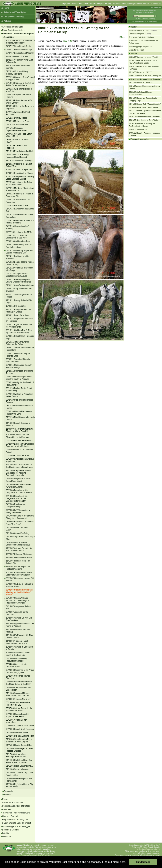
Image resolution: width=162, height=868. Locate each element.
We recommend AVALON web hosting (145, 22)
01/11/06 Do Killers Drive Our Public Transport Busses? (19, 761)
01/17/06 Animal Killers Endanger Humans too (16, 755)
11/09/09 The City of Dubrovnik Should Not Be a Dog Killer (20, 430)
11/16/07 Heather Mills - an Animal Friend (18, 562)
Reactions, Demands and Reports (18, 34)
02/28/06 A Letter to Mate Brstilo (20, 726)
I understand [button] (143, 862)
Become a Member (11, 830)
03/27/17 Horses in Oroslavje (19, 50)
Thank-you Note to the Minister (141, 37)
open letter (68, 41)
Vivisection (74, 4)
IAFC (47, 855)
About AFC (7, 809)
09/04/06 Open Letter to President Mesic (16, 665)
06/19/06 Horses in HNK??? (140, 72)
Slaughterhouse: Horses (139, 30)
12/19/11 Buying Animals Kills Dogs (19, 302)
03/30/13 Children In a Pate (18, 241)
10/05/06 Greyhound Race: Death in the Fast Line (18, 654)
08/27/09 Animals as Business (19, 440)
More (122, 37)
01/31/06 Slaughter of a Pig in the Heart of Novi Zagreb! (19, 740)
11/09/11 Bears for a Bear (17, 315)
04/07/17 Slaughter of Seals (18, 46)
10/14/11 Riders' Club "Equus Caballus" (145, 104)
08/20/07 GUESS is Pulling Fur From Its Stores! (20, 585)
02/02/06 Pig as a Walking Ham (20, 736)
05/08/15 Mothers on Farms (18, 121)
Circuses (92, 4)
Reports (8, 795)
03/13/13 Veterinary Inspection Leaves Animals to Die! (19, 252)
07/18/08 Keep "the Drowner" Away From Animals (19, 486)
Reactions (9, 37)
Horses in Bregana (136, 34)
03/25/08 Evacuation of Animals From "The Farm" (20, 523)
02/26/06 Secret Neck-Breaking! (20, 729)
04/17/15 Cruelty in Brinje (17, 125)
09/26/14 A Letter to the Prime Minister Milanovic (19, 183)
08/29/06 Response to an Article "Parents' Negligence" (20, 671)
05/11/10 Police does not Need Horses (20, 407)
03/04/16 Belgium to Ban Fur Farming (19, 96)
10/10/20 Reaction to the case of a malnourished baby (20, 42)
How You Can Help (11, 816)
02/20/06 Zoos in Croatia (17, 732)
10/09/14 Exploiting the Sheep (19, 173)
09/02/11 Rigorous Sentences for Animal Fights (19, 326)
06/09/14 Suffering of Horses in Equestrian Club (20, 195)
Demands (8, 791)
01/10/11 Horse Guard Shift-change (143, 107)
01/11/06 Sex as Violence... (18, 769)
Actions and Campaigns (13, 27)
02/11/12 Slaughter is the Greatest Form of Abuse (17, 275)
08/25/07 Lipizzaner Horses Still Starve (20, 580)
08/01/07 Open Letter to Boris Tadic (143, 120)
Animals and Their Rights (15, 12)
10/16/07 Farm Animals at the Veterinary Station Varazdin (19, 574)
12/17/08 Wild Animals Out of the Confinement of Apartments (20, 466)
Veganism (66, 4)
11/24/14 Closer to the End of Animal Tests (19, 165)
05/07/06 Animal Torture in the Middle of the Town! (19, 709)
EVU (18, 855)
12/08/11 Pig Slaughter (16, 306)
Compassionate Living (14, 17)
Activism (8, 21)
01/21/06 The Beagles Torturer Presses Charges (19, 750)
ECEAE (41, 855)
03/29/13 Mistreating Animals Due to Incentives (19, 246)
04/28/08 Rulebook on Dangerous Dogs (16, 505)
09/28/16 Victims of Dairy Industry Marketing (17, 73)
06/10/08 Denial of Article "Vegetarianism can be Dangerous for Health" (17, 499)
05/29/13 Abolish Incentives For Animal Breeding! (20, 222)
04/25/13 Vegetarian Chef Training (17, 227)
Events (5, 799)
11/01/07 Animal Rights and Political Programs (18, 568)
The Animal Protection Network (16, 813)
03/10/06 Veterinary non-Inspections (17, 721)
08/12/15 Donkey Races (17, 118)
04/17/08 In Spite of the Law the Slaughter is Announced (20, 517)
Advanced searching (148, 19)
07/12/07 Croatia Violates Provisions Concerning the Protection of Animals (18, 600)
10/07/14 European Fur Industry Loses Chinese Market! (20, 178)
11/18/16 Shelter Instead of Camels (18, 67)
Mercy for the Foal (136, 50)
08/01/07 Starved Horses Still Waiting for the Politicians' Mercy (19, 592)
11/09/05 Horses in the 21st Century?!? (145, 76)
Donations (157, 4)
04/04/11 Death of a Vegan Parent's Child (18, 355)
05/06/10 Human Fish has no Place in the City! (19, 413)
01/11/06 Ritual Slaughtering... (19, 766)
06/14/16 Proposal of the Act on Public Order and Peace (20, 84)
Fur (80, 4)
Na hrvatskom (156, 7)
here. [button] (123, 862)
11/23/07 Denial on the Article (19, 557)
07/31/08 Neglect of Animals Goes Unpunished (18, 480)
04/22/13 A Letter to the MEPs (19, 232)
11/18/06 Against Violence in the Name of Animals (20, 625)
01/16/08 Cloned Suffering (17, 533)
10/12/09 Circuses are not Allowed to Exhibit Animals (18, 436)
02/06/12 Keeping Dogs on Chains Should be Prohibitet (18, 281)
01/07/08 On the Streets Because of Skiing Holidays (18, 544)
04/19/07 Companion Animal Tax (18, 608)
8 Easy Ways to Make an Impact (17, 823)
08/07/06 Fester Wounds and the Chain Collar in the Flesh (19, 683)
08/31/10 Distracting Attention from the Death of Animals (19, 378)
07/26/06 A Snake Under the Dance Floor (18, 689)
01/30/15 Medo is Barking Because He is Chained (17, 156)
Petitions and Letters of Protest (16, 806)
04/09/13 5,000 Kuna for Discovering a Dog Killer (17, 237)
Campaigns (131, 4)
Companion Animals (119, 4)
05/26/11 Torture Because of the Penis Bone (20, 349)
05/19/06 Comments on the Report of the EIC (18, 704)
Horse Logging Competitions (140, 47)
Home (7, 8)
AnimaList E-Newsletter (13, 803)
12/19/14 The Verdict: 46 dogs (19, 160)
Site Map (137, 19)
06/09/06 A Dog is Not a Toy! (18, 699)
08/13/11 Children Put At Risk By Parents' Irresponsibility (19, 331)
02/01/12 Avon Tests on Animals (20, 285)
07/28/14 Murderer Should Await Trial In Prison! (20, 189)
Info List (149, 4)
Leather (85, 4)
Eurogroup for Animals (29, 855)
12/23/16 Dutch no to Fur (17, 57)
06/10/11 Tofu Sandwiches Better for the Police (18, 343)
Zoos (98, 4)
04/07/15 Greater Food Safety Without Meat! (19, 135)
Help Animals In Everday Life (15, 820)
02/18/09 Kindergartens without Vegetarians (20, 460)
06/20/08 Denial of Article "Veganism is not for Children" (19, 491)
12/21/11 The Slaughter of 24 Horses (19, 296)
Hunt (103, 4)
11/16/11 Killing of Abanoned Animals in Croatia (19, 311)
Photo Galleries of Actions (14, 30)
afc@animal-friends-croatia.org (148, 849)
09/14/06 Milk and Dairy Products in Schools (16, 660)
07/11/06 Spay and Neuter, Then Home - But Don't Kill (18, 694)
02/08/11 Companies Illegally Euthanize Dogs (19, 366)
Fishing (108, 4)
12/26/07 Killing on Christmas (19, 554)
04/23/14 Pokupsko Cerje (17, 205)
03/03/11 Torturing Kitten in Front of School (18, 360)
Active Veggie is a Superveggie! (16, 826)
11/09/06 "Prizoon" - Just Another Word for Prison (17, 642)
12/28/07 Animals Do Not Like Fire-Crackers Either (19, 549)
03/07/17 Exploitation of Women (20, 53)
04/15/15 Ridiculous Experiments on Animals (17, 129)
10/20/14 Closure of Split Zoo (19, 170)
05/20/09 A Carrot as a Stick (18, 455)
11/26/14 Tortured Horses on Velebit (143, 57)
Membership (141, 4)
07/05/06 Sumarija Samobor (140, 129)
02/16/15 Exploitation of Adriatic (20, 151)
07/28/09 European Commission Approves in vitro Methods (20, 445)
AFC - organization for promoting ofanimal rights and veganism (145, 11)
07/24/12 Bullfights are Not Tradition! (18, 257)
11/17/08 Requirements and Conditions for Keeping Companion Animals (18, 473)
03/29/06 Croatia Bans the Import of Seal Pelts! (17, 715)
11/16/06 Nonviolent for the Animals (18, 631)
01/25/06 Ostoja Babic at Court (20, 745)
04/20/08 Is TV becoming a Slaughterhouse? (18, 511)
